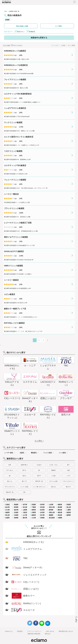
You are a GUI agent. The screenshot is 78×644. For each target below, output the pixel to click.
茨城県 (69, 505)
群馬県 (16, 507)
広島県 (16, 515)
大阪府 (25, 512)
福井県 (16, 510)
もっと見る (38, 441)
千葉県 (34, 507)
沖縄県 (60, 518)
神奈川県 (52, 507)
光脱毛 (22, 453)
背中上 (24, 476)
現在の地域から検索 (22, 26)
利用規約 (20, 631)
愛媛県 (51, 515)
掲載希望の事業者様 (34, 634)
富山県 (69, 507)
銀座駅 (7, 20)
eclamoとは (9, 631)
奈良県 (42, 512)
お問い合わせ (50, 631)
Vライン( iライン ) (68, 481)
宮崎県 (42, 518)
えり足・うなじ (54, 465)
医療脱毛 (32, 32)
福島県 (60, 505)
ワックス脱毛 (48, 453)
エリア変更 (58, 26)
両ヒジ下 (24, 481)
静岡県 (51, 510)
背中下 (39, 476)
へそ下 (68, 476)
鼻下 (68, 465)
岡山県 (7, 515)
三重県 (69, 510)
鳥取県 (60, 512)
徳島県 (34, 515)
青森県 (16, 505)
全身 (10, 465)
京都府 (16, 512)
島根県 (69, 512)
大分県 (34, 518)
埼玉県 (25, 507)
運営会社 (48, 634)
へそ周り (54, 476)
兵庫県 (34, 512)
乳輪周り (54, 470)
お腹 (68, 470)
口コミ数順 (71, 45)
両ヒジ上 (10, 481)
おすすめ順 (55, 45)
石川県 (7, 510)
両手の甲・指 (39, 481)
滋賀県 (7, 512)
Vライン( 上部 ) (54, 481)
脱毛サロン (21, 32)
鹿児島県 (52, 518)
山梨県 (25, 510)
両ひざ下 (68, 487)
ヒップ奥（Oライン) (39, 487)
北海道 (7, 505)
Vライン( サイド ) (10, 487)
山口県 (25, 515)
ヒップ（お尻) (24, 487)
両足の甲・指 (10, 492)
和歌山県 (52, 512)
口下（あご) (10, 470)
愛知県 (60, 510)
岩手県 (25, 505)
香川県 (42, 515)
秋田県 (42, 505)
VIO (24, 492)
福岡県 (69, 515)
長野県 (34, 510)
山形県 (51, 505)
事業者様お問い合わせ (66, 631)
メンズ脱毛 (62, 453)
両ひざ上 (54, 487)
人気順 (63, 45)
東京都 (42, 507)
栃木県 (7, 507)
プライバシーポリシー (34, 631)
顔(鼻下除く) (24, 465)
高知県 (60, 515)
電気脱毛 (34, 453)
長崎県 (16, 518)
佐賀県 (7, 518)
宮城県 (34, 505)
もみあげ (39, 465)
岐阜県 (42, 510)
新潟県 (60, 507)
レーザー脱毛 (9, 453)
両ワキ (24, 470)
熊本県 (25, 518)
